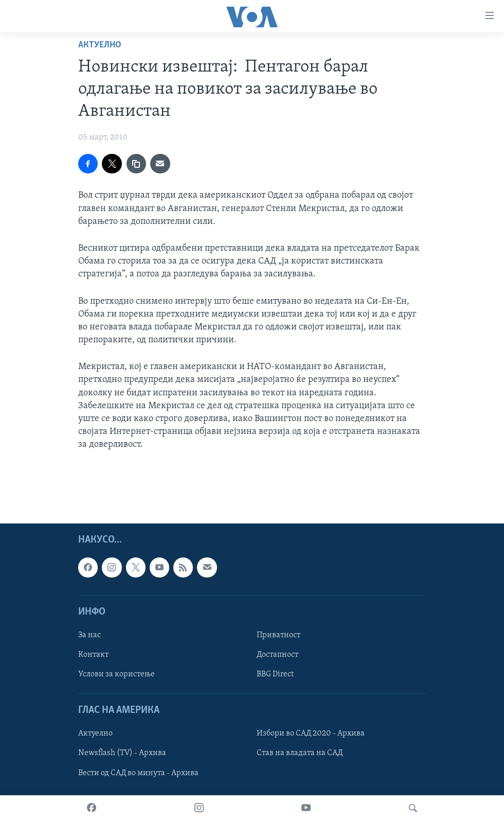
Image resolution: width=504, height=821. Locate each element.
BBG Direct (275, 674)
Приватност (278, 635)
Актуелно (100, 45)
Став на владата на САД (300, 753)
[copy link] (136, 164)
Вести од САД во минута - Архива (138, 773)
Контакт (93, 655)
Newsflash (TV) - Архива (122, 753)
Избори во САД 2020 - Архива (311, 733)
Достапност (277, 655)
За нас (89, 635)
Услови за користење (116, 674)
